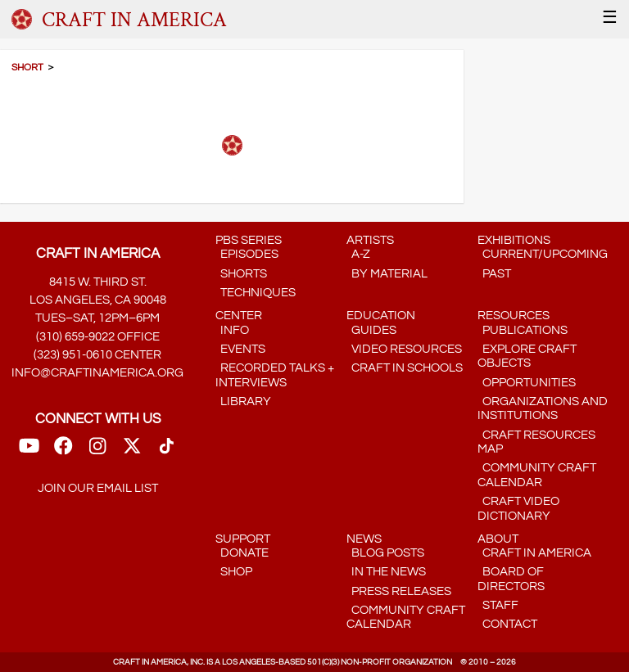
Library (243, 401)
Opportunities (527, 383)
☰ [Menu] (610, 18)
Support (243, 539)
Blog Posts (385, 553)
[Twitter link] (132, 451)
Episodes (247, 254)
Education (381, 316)
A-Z (358, 254)
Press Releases (399, 591)
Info (232, 330)
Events (240, 349)
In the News (386, 572)
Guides (371, 330)
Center (239, 316)
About (498, 539)
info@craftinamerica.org (97, 373)
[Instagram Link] (97, 451)
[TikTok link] (167, 451)
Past (494, 274)
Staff (498, 605)
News (364, 539)
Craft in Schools (405, 368)
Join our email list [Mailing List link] (98, 488)
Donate (242, 553)
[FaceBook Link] (63, 451)
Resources (514, 316)
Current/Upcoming (543, 254)
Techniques (256, 293)
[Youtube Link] (29, 451)
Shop (234, 572)
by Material (387, 274)
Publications (523, 330)
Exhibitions (514, 240)
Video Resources (404, 349)
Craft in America (534, 553)
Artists (370, 240)
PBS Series (249, 240)
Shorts (241, 274)
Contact (507, 624)
